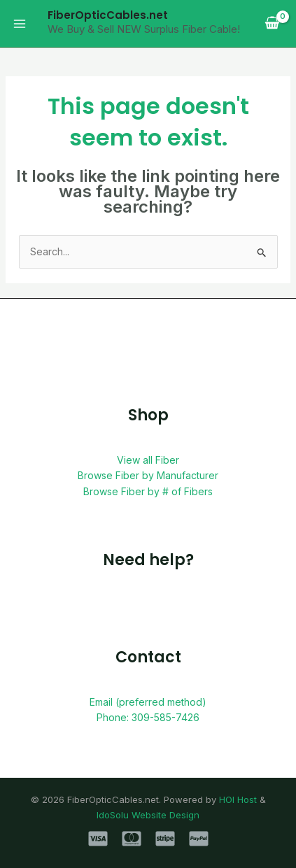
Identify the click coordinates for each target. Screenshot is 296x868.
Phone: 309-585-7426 (148, 717)
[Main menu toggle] (20, 24)
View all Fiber (148, 460)
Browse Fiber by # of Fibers (148, 491)
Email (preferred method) (148, 702)
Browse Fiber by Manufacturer (148, 475)
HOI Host (238, 799)
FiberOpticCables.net (108, 15)
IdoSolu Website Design (148, 815)
